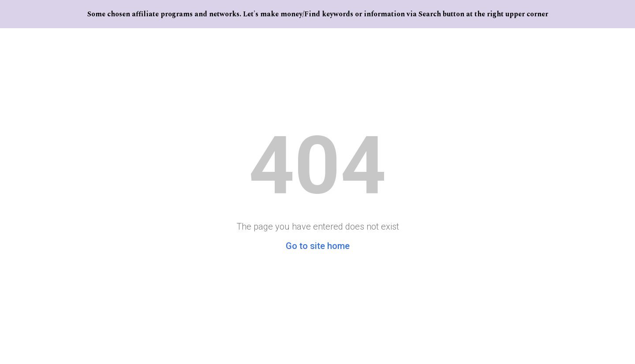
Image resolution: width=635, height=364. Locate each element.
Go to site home (318, 246)
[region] (317, 14)
